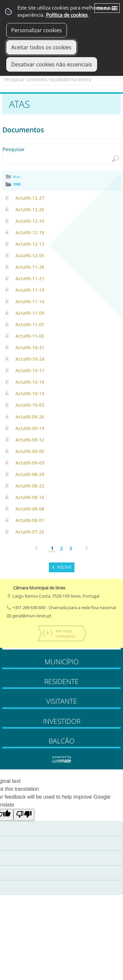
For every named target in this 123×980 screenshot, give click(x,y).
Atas (16, 177)
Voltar (64, 567)
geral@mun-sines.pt (29, 616)
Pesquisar (14, 149)
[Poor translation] (24, 815)
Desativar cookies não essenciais (52, 64)
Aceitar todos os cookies (41, 47)
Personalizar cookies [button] (37, 30)
